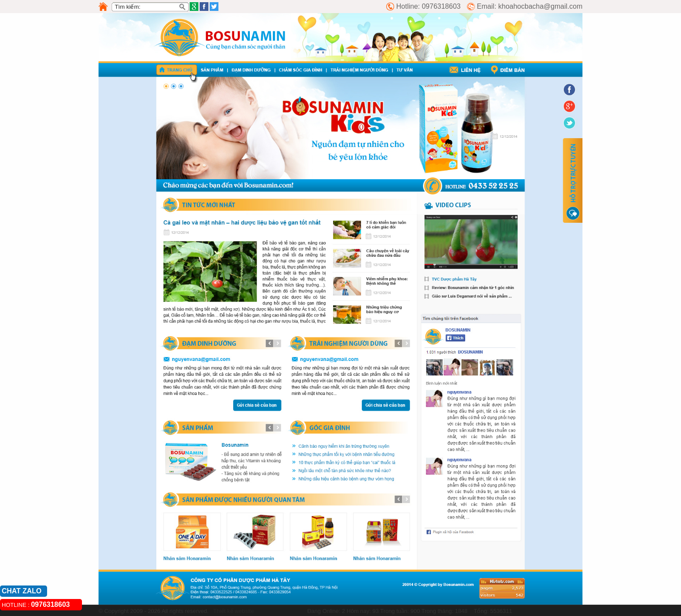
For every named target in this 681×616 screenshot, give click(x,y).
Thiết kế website (233, 611)
